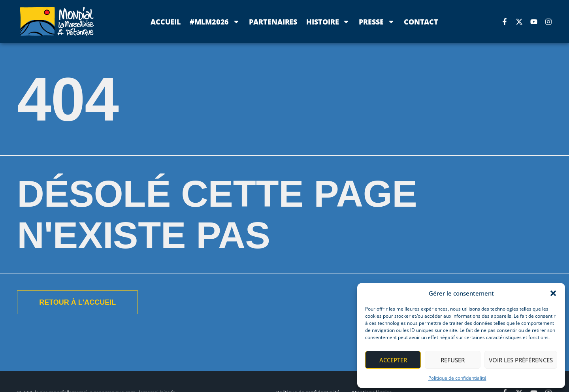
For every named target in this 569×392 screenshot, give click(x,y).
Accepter (393, 360)
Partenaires (273, 22)
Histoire (328, 22)
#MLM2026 (215, 22)
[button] (553, 293)
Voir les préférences (521, 360)
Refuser (453, 360)
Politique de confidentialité (457, 378)
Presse (377, 22)
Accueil (166, 22)
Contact (421, 22)
